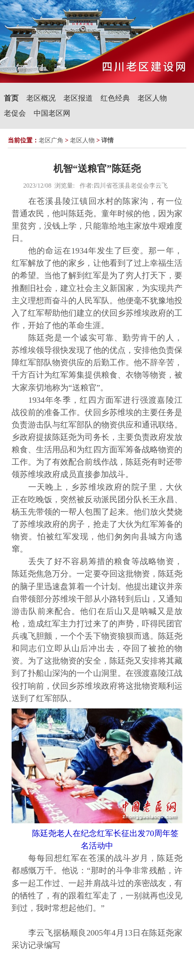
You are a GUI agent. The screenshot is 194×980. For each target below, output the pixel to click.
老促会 (15, 113)
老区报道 (78, 98)
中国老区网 (52, 113)
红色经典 (115, 98)
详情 (107, 140)
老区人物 (152, 98)
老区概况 (41, 98)
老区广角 (51, 140)
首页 (11, 98)
